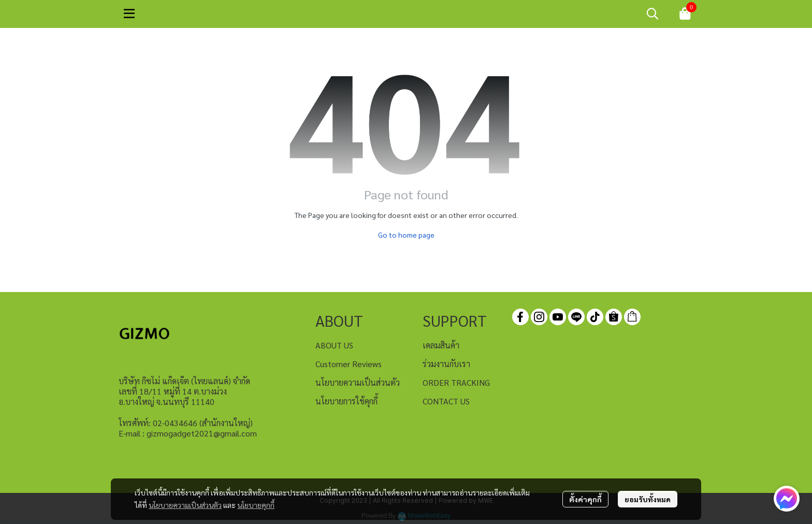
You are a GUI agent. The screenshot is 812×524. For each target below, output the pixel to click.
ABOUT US (334, 345)
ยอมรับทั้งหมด (648, 499)
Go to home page (406, 235)
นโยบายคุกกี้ (256, 505)
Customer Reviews (349, 364)
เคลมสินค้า (441, 345)
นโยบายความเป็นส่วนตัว (185, 505)
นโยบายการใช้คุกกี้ (346, 401)
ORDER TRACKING (456, 382)
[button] (653, 13)
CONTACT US (446, 401)
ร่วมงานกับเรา (446, 364)
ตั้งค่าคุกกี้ (585, 499)
